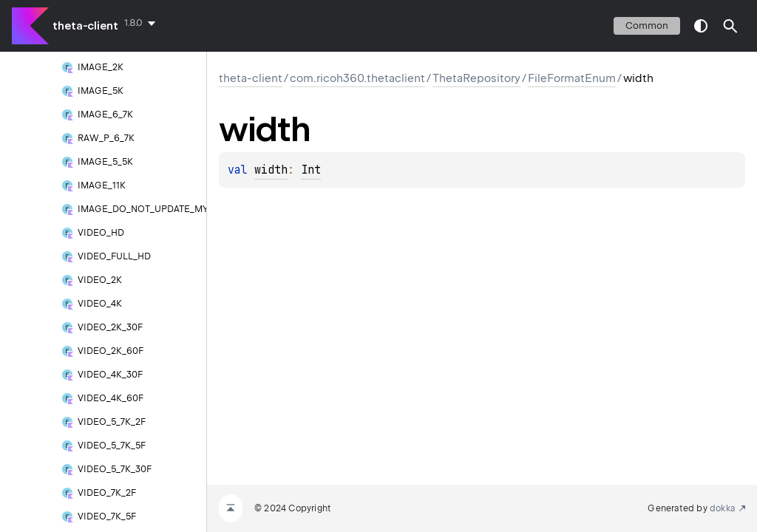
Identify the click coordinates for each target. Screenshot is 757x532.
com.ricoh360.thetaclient (357, 78)
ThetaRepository (476, 78)
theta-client (85, 26)
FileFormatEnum (572, 78)
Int (311, 170)
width (271, 170)
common (647, 25)
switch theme (701, 26)
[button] (730, 26)
